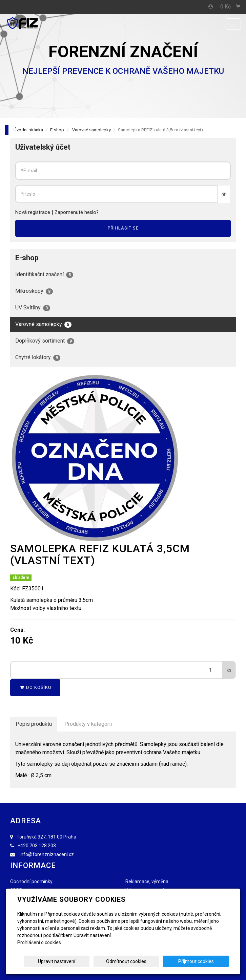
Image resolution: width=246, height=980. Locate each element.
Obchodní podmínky (31, 881)
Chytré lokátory (38, 357)
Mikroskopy (34, 291)
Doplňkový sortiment (45, 341)
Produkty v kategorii (88, 724)
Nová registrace (33, 212)
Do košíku (35, 687)
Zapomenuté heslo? (77, 212)
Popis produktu (34, 724)
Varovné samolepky (91, 130)
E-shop (57, 130)
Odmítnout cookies (147, 961)
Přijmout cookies (203, 961)
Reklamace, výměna (147, 881)
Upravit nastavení (91, 961)
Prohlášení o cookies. (40, 942)
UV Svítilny (33, 308)
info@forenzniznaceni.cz (47, 854)
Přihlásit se (123, 228)
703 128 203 (43, 846)
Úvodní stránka (28, 130)
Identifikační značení (44, 275)
